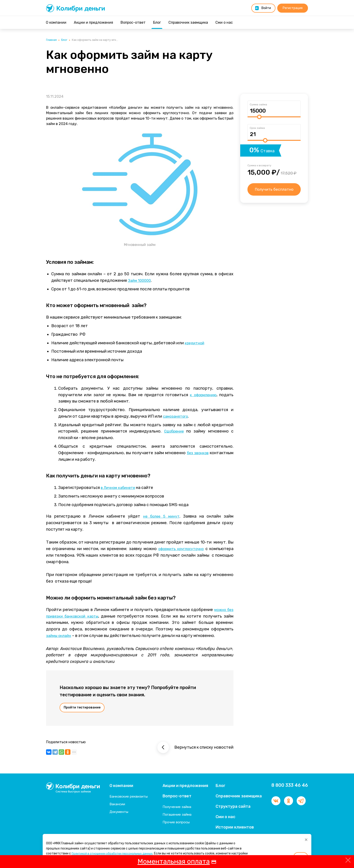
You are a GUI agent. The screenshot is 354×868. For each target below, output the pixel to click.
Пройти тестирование (82, 708)
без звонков (197, 454)
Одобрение (174, 432)
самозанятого (177, 417)
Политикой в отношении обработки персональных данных (116, 853)
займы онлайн (60, 636)
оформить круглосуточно (179, 549)
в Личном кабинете (120, 488)
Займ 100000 (141, 281)
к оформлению (202, 395)
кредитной (196, 343)
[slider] (259, 118)
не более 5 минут (161, 517)
